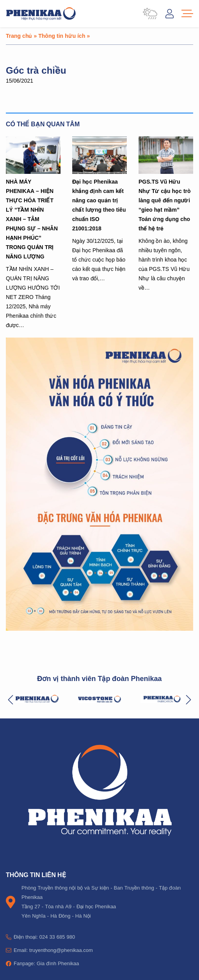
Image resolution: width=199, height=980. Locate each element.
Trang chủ (19, 36)
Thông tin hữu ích (62, 36)
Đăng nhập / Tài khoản (170, 14)
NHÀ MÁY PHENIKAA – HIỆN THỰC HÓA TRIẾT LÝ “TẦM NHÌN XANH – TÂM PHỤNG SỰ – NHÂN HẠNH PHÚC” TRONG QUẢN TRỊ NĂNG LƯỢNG (32, 219)
